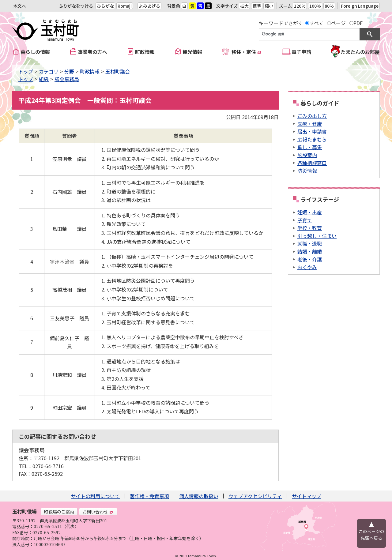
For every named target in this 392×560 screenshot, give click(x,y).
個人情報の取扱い (199, 496)
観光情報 (192, 52)
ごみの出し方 (312, 116)
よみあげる (149, 6)
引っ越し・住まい (317, 236)
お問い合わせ (98, 512)
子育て (305, 220)
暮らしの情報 (35, 52)
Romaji (125, 6)
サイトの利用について (95, 496)
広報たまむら (312, 139)
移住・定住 (246, 52)
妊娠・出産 (310, 212)
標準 (257, 6)
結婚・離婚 (310, 251)
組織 (44, 79)
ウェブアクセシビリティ (255, 496)
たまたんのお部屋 (360, 52)
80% (329, 6)
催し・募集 (310, 147)
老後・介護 (310, 259)
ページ (338, 23)
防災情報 (307, 171)
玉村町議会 (118, 71)
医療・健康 (310, 124)
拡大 (244, 6)
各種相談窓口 (312, 163)
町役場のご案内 (59, 512)
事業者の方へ (92, 52)
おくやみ (307, 267)
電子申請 (301, 52)
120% (300, 6)
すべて (316, 23)
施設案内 (307, 155)
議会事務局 (67, 79)
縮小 (269, 6)
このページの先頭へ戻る (371, 535)
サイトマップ (307, 496)
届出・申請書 (312, 131)
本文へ (20, 6)
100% (315, 6)
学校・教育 (310, 228)
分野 (69, 71)
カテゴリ (49, 71)
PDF (358, 23)
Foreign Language (360, 6)
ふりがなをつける (76, 6)
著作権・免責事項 (149, 496)
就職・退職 (310, 243)
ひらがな (105, 6)
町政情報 (145, 52)
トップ (26, 71)
